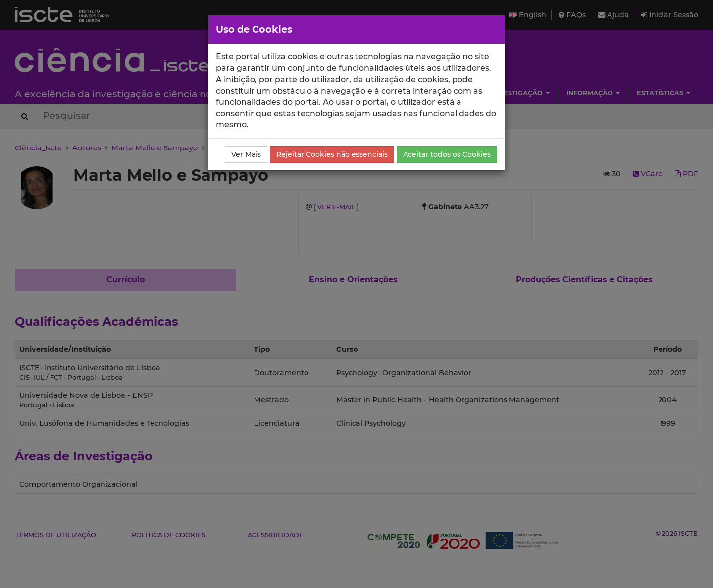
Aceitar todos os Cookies (447, 154)
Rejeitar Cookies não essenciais (332, 154)
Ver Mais (246, 154)
